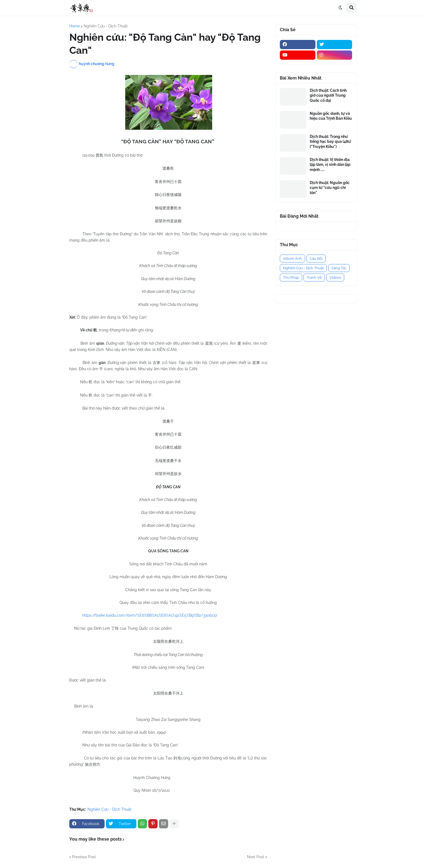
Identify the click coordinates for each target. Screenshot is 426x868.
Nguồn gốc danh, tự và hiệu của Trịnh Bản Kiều (331, 116)
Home (75, 26)
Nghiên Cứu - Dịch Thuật (106, 26)
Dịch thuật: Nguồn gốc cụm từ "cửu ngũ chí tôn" (330, 188)
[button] (340, 8)
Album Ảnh (292, 259)
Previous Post (84, 857)
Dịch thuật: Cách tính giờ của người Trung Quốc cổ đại (328, 95)
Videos (335, 278)
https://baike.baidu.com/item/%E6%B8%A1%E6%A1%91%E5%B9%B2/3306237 (150, 615)
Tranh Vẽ (314, 278)
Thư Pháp (291, 278)
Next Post (256, 857)
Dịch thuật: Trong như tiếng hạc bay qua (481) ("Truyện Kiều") (330, 141)
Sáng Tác (339, 268)
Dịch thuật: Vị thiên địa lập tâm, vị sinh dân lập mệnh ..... (330, 164)
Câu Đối (316, 259)
